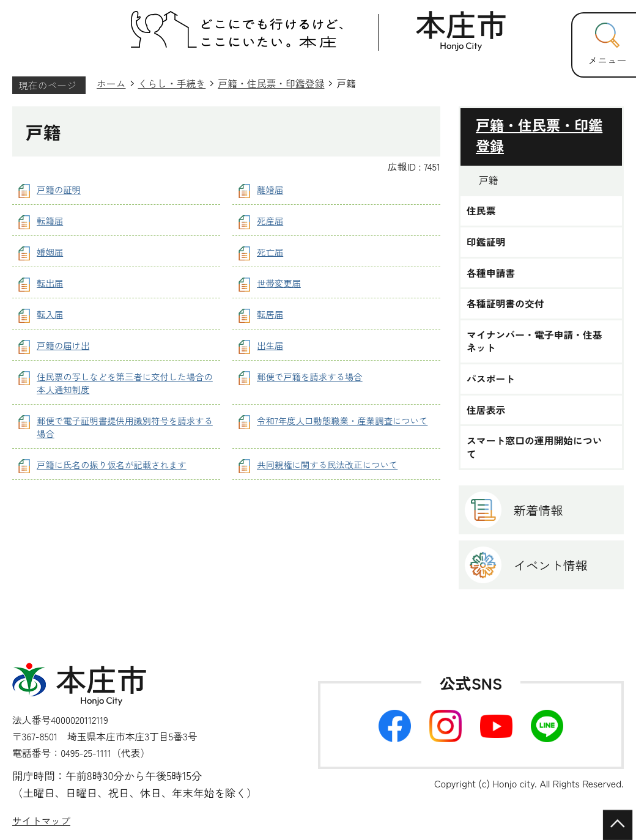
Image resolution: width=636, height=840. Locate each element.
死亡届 (270, 252)
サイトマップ (41, 821)
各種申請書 (491, 273)
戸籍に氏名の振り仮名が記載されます (112, 464)
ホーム (111, 83)
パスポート (491, 379)
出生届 (270, 345)
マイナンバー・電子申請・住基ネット (534, 341)
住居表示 (486, 410)
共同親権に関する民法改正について (327, 464)
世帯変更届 (279, 283)
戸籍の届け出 (63, 345)
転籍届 (50, 220)
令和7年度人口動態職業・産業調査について (342, 420)
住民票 (481, 211)
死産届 (270, 220)
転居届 (270, 314)
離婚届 (270, 189)
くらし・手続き (172, 83)
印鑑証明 (486, 242)
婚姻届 (50, 252)
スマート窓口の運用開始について (534, 447)
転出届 (50, 283)
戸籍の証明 (59, 189)
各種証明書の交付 (505, 304)
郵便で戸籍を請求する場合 (310, 376)
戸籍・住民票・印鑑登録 (271, 83)
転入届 (50, 314)
